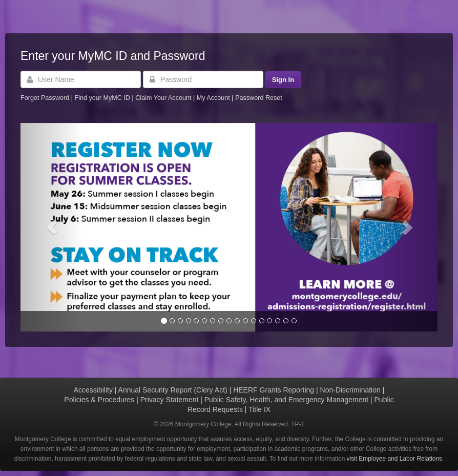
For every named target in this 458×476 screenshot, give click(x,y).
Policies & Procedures (99, 400)
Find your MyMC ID (102, 98)
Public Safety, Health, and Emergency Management (286, 400)
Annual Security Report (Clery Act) (173, 390)
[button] (52, 227)
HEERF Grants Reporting (274, 390)
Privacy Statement (170, 400)
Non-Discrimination (350, 390)
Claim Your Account (164, 98)
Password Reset (259, 98)
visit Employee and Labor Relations (394, 459)
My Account (214, 98)
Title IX (259, 409)
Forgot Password (45, 98)
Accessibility (93, 390)
